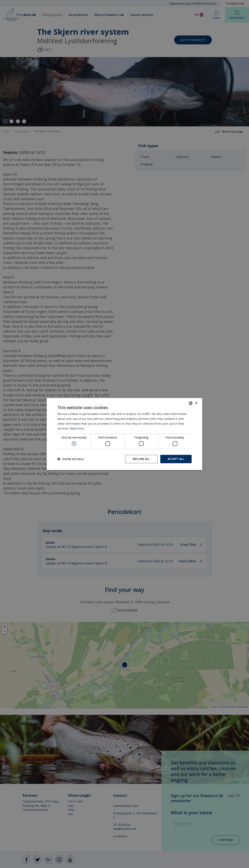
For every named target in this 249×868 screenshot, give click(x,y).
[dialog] (124, 434)
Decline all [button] (140, 459)
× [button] (196, 403)
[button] (71, 459)
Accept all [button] (176, 459)
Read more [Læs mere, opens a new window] (78, 428)
